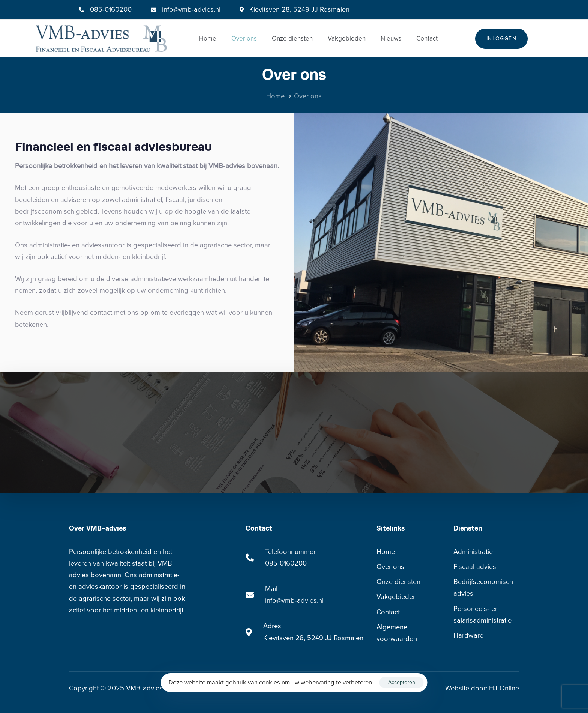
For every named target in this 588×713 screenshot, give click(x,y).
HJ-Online (504, 688)
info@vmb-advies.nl (191, 9)
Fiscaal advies (475, 567)
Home (208, 38)
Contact (427, 38)
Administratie (473, 552)
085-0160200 (111, 9)
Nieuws (391, 38)
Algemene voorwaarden (397, 633)
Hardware (468, 635)
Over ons (244, 38)
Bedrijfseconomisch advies (483, 587)
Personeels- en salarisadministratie (482, 614)
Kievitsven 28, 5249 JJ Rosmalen (313, 638)
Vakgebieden (347, 38)
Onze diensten (292, 38)
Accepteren (402, 682)
